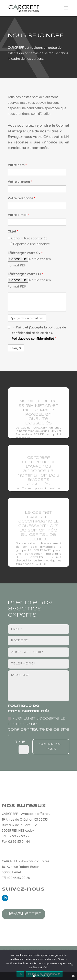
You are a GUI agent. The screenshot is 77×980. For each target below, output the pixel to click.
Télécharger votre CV (25, 253)
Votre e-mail (19, 215)
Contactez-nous (51, 747)
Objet (13, 231)
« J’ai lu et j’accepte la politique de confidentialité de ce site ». (38, 727)
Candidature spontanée (27, 238)
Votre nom (17, 165)
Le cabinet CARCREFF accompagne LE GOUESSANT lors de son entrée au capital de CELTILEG (38, 528)
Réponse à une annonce (30, 244)
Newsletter (24, 914)
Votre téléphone (21, 198)
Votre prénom (20, 182)
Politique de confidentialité (33, 338)
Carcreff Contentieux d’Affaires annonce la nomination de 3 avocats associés (38, 473)
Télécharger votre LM (25, 274)
